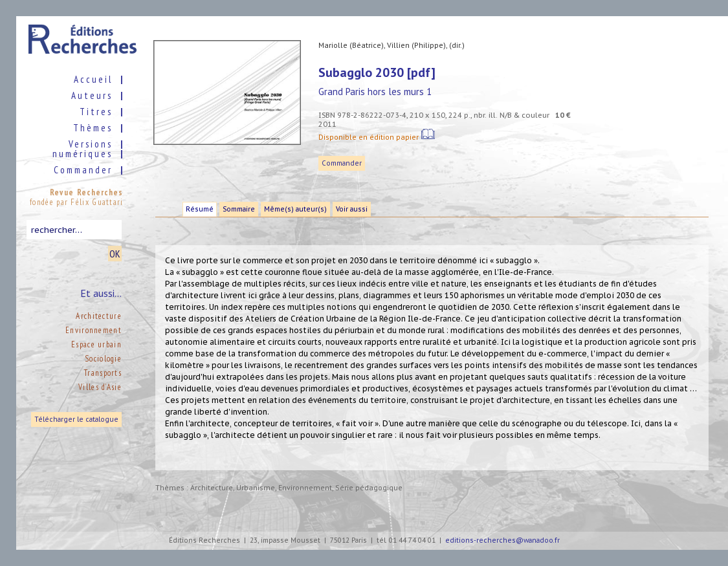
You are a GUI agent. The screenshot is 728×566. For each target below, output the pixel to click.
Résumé (200, 209)
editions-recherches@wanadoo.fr (502, 540)
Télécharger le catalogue (76, 419)
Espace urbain (96, 344)
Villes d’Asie (100, 387)
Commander (342, 163)
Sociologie (103, 359)
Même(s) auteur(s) (295, 209)
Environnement (94, 330)
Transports (103, 373)
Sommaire (239, 209)
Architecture (99, 316)
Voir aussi (352, 209)
